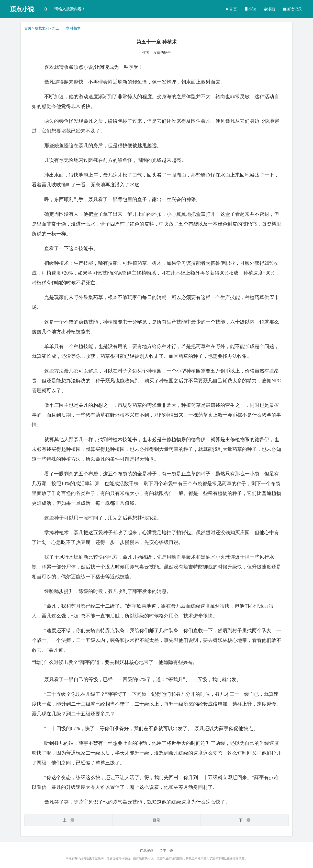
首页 (231, 9)
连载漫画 (147, 850)
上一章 (68, 820)
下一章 (245, 820)
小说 (250, 9)
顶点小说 (22, 9)
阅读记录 (292, 9)
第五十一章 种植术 (67, 28)
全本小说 (166, 850)
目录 (156, 820)
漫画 (269, 9)
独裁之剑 (42, 28)
